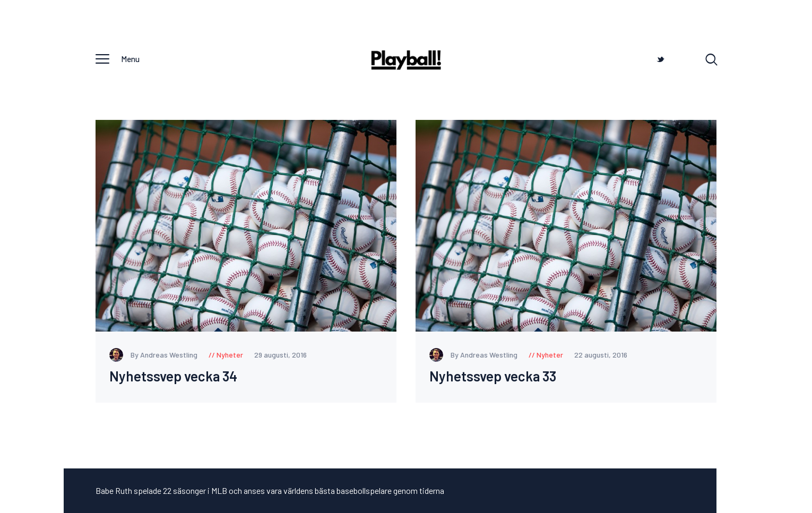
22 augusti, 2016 (601, 355)
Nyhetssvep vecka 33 (493, 376)
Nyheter (230, 355)
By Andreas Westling (154, 355)
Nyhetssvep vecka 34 (173, 376)
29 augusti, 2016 (280, 355)
